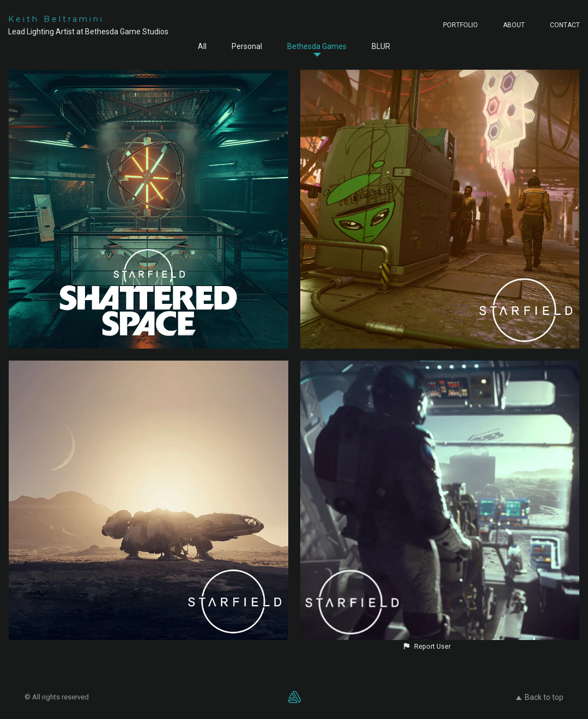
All (202, 46)
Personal (247, 46)
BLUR (381, 46)
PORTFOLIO (460, 25)
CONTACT (565, 25)
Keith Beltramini (56, 19)
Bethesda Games (317, 46)
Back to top (540, 697)
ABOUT (514, 25)
